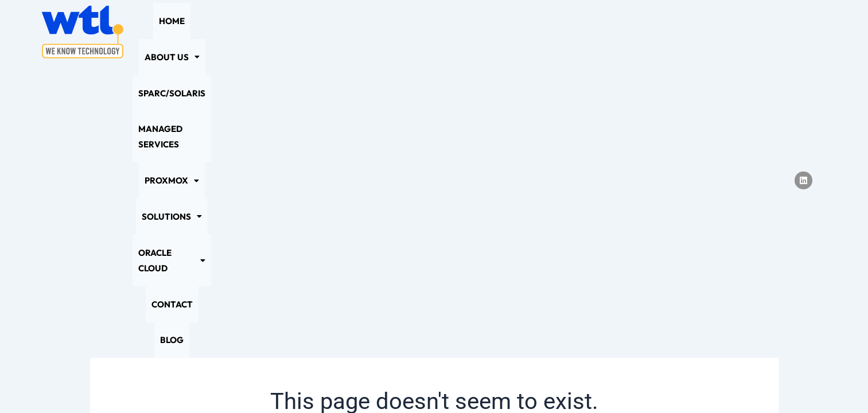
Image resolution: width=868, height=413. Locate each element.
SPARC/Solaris (302, 32)
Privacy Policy (317, 382)
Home (178, 32)
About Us (229, 32)
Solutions (541, 32)
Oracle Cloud (620, 32)
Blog (734, 32)
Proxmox (472, 32)
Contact (690, 32)
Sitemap (456, 382)
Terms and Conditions (536, 382)
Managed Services (390, 32)
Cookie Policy (392, 382)
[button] (229, 32)
